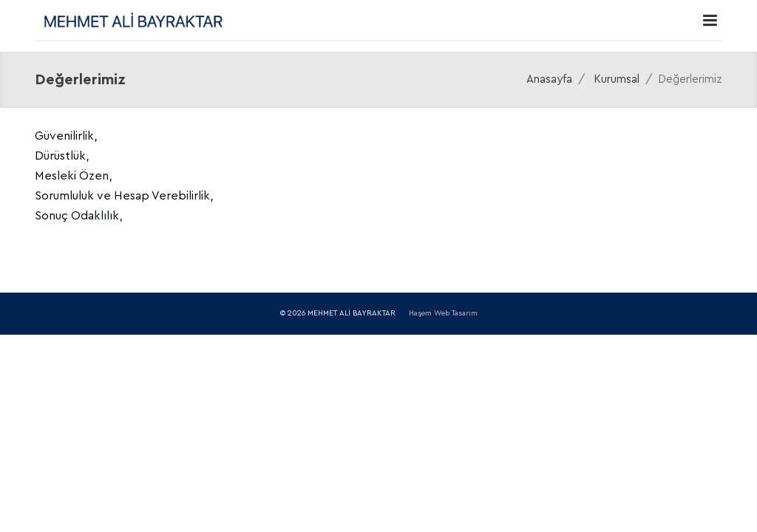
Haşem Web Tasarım (443, 313)
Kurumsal (617, 79)
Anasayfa (549, 79)
